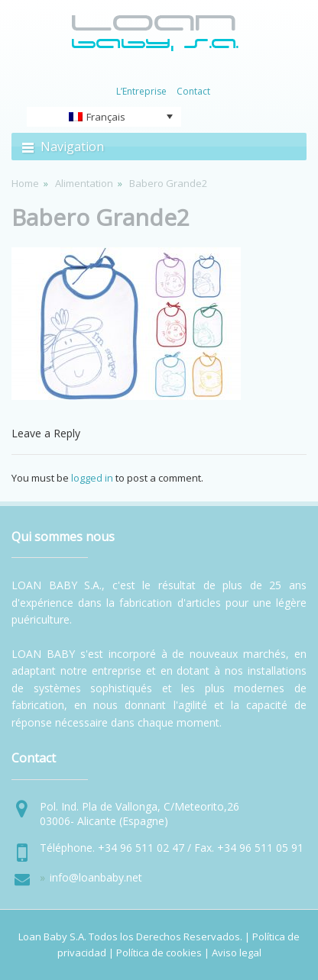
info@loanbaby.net (96, 877)
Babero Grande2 (101, 217)
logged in (92, 478)
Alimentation (84, 183)
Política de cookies (159, 953)
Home (25, 183)
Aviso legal (237, 953)
